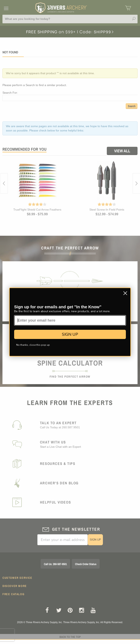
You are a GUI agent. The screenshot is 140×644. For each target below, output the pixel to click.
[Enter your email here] (70, 320)
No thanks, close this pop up (33, 345)
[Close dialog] (125, 293)
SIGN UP (70, 334)
